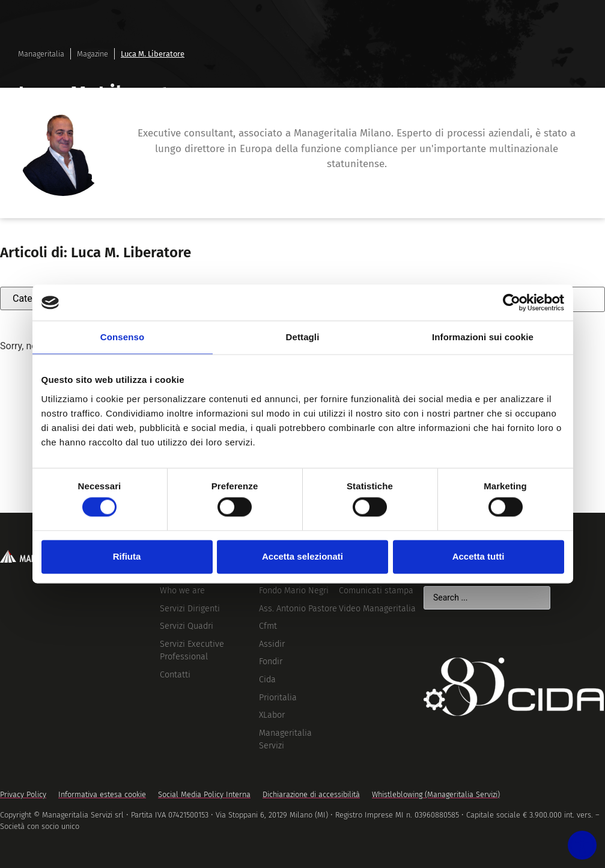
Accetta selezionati (302, 556)
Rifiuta (127, 556)
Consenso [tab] (122, 337)
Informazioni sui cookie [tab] (483, 337)
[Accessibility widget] (576, 839)
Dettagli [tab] (303, 337)
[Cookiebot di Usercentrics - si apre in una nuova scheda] (512, 302)
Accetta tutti (479, 556)
